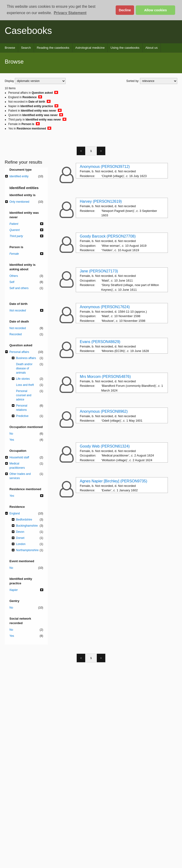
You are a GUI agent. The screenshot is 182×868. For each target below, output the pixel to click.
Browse (10, 48)
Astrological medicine (90, 48)
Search (26, 48)
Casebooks (28, 31)
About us (152, 48)
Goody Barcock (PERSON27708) (108, 236)
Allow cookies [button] (156, 10)
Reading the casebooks (53, 48)
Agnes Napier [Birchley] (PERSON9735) (113, 481)
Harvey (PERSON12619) (101, 201)
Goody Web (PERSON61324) (105, 446)
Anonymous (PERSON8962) (104, 411)
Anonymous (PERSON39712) (105, 167)
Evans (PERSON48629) (100, 342)
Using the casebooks (125, 48)
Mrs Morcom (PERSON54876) (105, 377)
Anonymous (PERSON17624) (105, 307)
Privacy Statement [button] (70, 13)
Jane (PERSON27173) (99, 271)
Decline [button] (125, 10)
